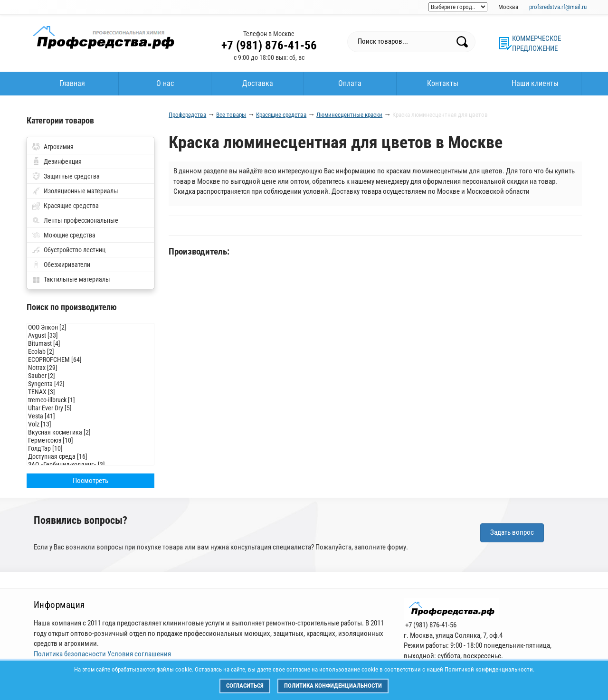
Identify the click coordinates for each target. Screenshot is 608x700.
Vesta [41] (91, 416)
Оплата (350, 83)
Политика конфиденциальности (333, 686)
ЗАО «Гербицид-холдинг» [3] (91, 465)
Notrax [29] (91, 368)
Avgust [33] (91, 336)
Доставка (258, 83)
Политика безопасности (70, 654)
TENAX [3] (91, 392)
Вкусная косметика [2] (91, 432)
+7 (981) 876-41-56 (269, 45)
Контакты (443, 83)
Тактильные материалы (77, 279)
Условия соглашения (139, 654)
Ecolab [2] (91, 352)
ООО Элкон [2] (91, 327)
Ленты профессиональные (81, 220)
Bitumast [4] (91, 344)
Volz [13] (91, 424)
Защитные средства (72, 176)
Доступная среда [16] (91, 457)
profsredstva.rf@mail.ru (558, 7)
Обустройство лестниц (75, 250)
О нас (165, 83)
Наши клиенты (535, 83)
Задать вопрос (512, 532)
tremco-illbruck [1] (91, 400)
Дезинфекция (63, 161)
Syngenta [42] (91, 384)
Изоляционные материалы (81, 191)
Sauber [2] (91, 376)
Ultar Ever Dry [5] (91, 408)
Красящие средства (71, 206)
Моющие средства (70, 235)
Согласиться (245, 686)
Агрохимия (59, 147)
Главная (72, 83)
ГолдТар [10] (91, 449)
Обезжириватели (67, 265)
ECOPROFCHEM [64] (91, 360)
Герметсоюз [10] (91, 440)
